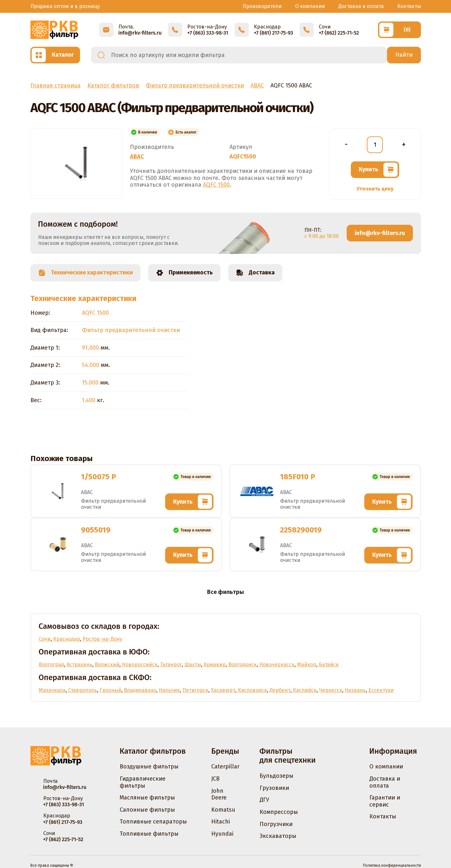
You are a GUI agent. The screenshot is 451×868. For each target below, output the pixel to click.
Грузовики (274, 788)
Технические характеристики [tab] (85, 273)
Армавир (215, 665)
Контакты (409, 6)
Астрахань (79, 665)
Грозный (110, 690)
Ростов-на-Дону (102, 639)
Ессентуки (381, 690)
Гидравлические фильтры (143, 782)
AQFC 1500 (216, 185)
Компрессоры (279, 812)
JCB (215, 779)
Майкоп (307, 665)
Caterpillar (225, 767)
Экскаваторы (278, 836)
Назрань (355, 690)
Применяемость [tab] (184, 273)
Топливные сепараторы (153, 822)
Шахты (193, 665)
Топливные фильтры (149, 834)
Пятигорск (195, 690)
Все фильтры (225, 592)
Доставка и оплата (361, 6)
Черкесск (331, 690)
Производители (262, 6)
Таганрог (171, 665)
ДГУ (264, 800)
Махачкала (52, 690)
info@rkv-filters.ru (380, 233)
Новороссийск (140, 665)
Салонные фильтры (147, 810)
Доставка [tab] (255, 273)
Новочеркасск (277, 665)
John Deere (219, 794)
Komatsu (223, 810)
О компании (310, 6)
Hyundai (222, 834)
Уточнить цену (375, 189)
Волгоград (51, 665)
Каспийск (305, 690)
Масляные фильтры (147, 798)
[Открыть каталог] (55, 55)
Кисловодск (252, 690)
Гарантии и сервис (385, 801)
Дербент (280, 690)
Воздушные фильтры (149, 767)
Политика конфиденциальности (392, 865)
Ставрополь (83, 690)
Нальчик (169, 690)
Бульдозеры (277, 776)
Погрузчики (276, 824)
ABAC (137, 157)
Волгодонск (242, 665)
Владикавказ (140, 690)
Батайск (329, 665)
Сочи (45, 639)
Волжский (107, 665)
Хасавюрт (223, 690)
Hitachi (221, 822)
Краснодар (67, 639)
